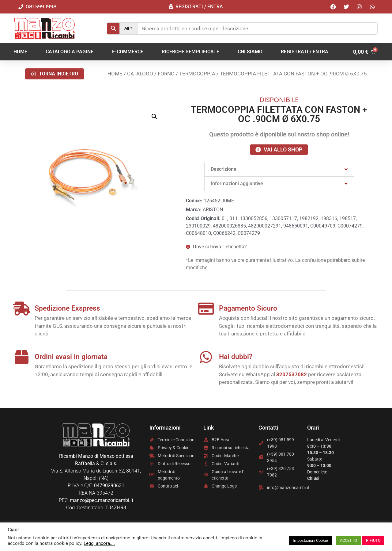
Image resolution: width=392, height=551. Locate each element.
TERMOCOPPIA (197, 74)
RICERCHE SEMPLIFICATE (190, 52)
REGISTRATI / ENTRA (305, 52)
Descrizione (224, 169)
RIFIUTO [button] (373, 540)
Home (20, 52)
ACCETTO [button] (349, 540)
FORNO (166, 74)
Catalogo (140, 74)
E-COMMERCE (128, 52)
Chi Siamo (250, 52)
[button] (55, 74)
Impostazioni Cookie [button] (310, 540)
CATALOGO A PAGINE (70, 52)
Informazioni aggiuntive (237, 184)
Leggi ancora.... (99, 543)
